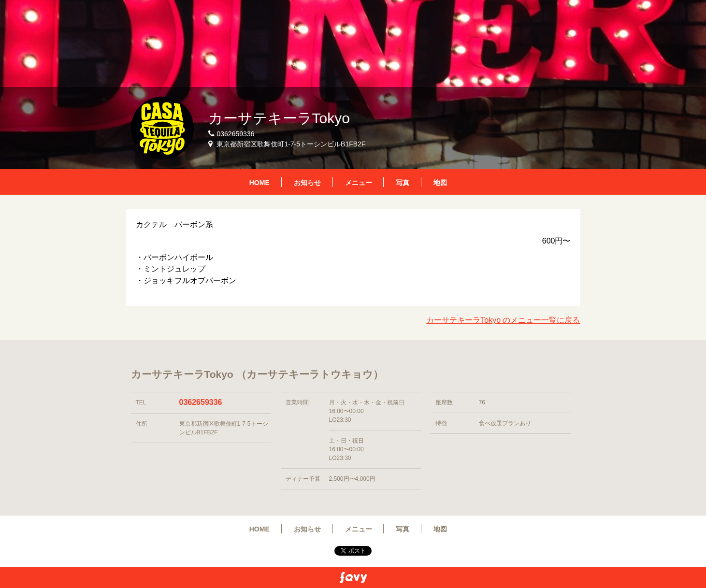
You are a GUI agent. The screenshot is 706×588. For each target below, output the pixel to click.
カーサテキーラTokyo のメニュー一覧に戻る (503, 320)
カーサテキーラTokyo (279, 118)
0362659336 (201, 402)
